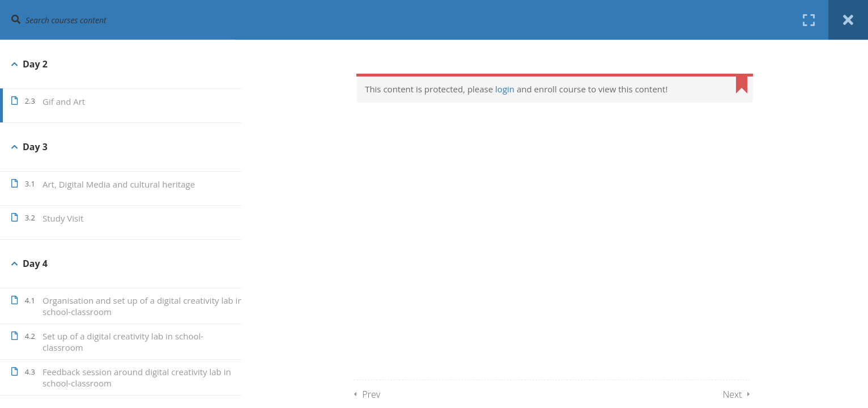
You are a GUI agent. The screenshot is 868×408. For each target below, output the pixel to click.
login (518, 89)
